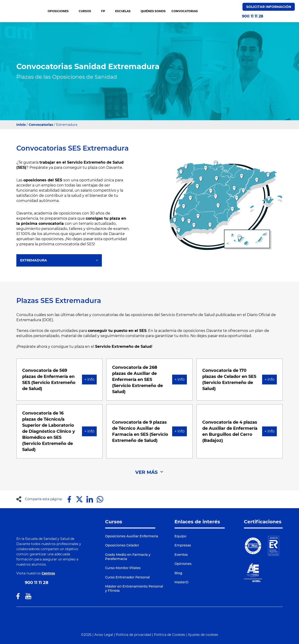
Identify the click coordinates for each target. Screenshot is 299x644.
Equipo (180, 536)
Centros (48, 573)
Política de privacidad (133, 635)
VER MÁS (146, 472)
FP (105, 11)
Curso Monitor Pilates (123, 568)
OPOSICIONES (60, 11)
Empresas (183, 545)
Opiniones (183, 564)
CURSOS (87, 11)
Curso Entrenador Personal (127, 577)
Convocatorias (41, 125)
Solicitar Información (269, 7)
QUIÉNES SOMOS (153, 11)
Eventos (181, 555)
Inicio (21, 125)
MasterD (182, 582)
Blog (178, 573)
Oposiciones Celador (122, 545)
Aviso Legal (104, 635)
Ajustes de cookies (203, 635)
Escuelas (125, 11)
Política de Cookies (169, 635)
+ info (89, 379)
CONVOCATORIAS (185, 11)
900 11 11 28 (253, 16)
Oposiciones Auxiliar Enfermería (132, 536)
